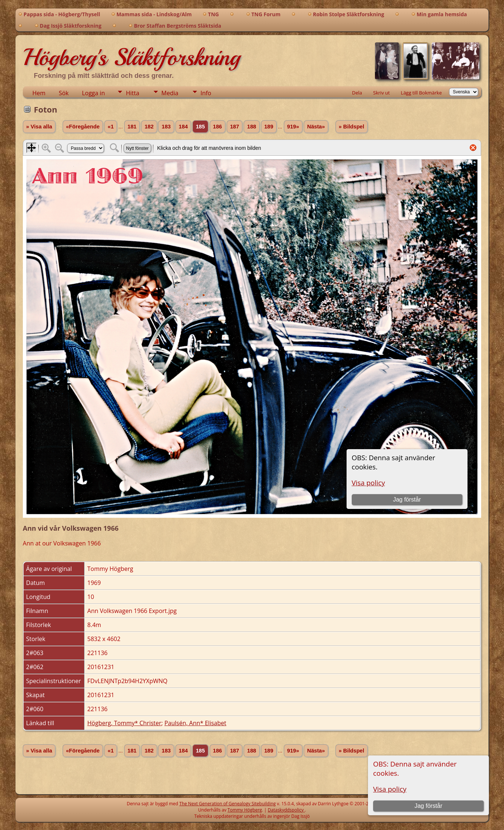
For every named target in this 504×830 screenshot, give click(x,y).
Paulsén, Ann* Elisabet (195, 723)
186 (218, 127)
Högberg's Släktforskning (131, 57)
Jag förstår (428, 806)
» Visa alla (39, 127)
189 (269, 127)
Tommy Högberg (245, 810)
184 (183, 127)
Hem (39, 93)
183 (166, 127)
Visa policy (390, 789)
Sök (64, 93)
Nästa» (316, 127)
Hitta (132, 93)
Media (170, 93)
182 (149, 127)
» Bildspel (352, 127)
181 (132, 127)
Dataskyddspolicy (286, 810)
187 (234, 127)
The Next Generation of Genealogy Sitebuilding (227, 804)
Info (206, 93)
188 (251, 127)
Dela (357, 93)
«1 (111, 127)
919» (293, 127)
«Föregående (83, 127)
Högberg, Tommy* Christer (124, 723)
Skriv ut (381, 93)
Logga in (93, 93)
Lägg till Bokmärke (421, 93)
